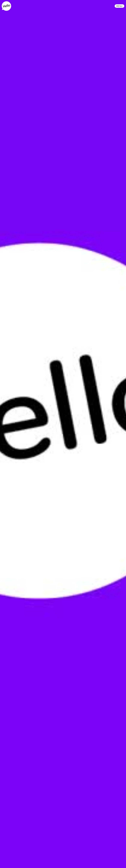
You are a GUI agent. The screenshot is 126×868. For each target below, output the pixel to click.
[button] (119, 6)
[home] (7, 6)
